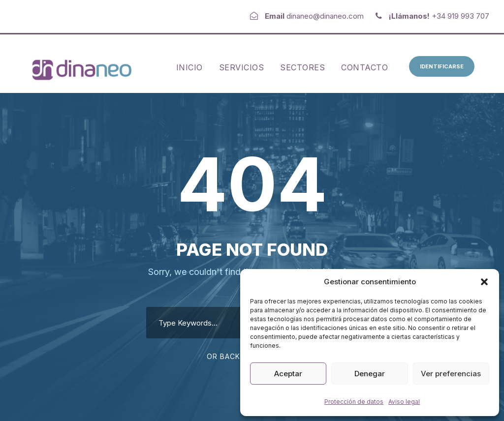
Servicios (242, 67)
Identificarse (442, 66)
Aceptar (288, 374)
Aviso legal (404, 402)
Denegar (370, 374)
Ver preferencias (451, 374)
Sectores (302, 67)
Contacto (364, 67)
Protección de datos (354, 402)
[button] (484, 282)
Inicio (189, 67)
